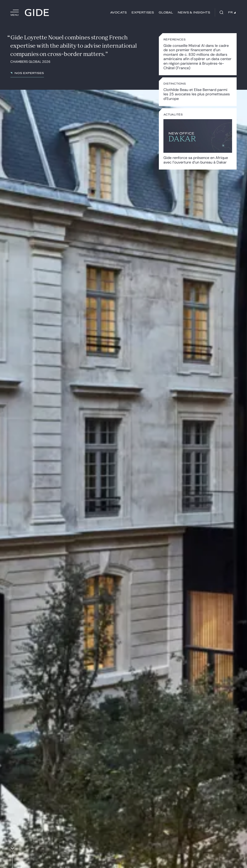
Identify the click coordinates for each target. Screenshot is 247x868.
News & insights (194, 13)
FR (232, 12)
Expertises (143, 13)
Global (166, 13)
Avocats (118, 13)
